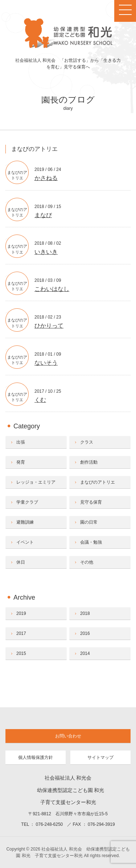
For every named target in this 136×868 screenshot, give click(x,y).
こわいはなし (52, 289)
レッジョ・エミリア (36, 482)
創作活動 (89, 462)
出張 (21, 442)
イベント (25, 542)
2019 (21, 613)
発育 (21, 462)
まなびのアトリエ (98, 482)
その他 (87, 562)
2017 (21, 633)
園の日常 (89, 522)
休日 (21, 562)
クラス (87, 442)
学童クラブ (27, 502)
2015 (21, 653)
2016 (85, 633)
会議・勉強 (91, 542)
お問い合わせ (68, 736)
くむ (40, 400)
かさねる (46, 178)
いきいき (46, 252)
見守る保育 (91, 502)
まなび (43, 215)
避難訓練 (25, 522)
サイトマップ (100, 757)
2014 (85, 653)
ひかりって (49, 326)
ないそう (46, 363)
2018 (85, 613)
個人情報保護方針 (36, 757)
